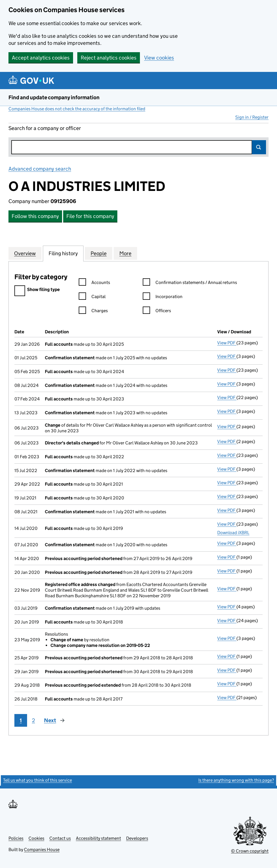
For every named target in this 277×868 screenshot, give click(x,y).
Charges (93, 311)
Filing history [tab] (63, 253)
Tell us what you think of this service (38, 780)
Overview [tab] (25, 253)
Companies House (42, 850)
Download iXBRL (233, 533)
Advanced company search (40, 169)
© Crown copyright (250, 851)
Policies (16, 838)
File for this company (90, 216)
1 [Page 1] (21, 720)
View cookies (159, 58)
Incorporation (163, 297)
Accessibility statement (98, 838)
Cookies (36, 838)
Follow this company (35, 216)
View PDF (227, 343)
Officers (157, 311)
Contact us (60, 838)
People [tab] (99, 253)
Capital (92, 297)
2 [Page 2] (33, 720)
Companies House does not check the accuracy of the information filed (77, 109)
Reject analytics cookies (109, 58)
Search (259, 147)
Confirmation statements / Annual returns (190, 283)
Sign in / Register (252, 117)
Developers (137, 838)
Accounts (94, 283)
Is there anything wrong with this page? (236, 780)
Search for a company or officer (45, 128)
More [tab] (125, 253)
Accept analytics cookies (41, 58)
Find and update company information (54, 97)
